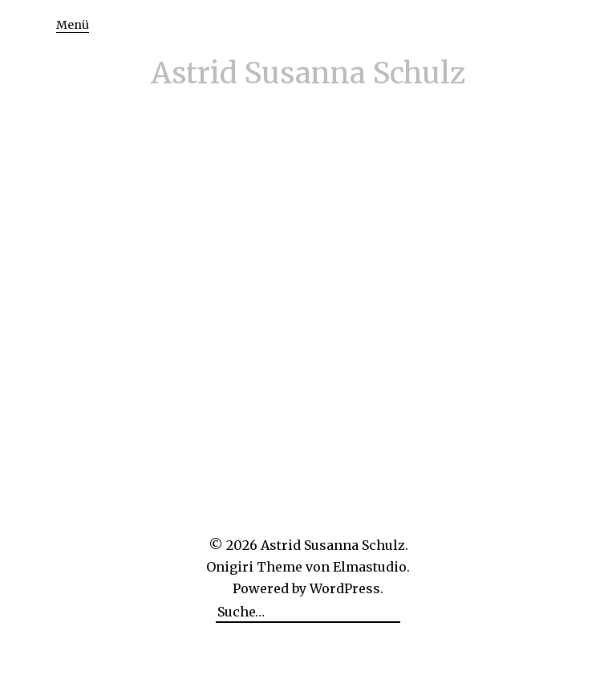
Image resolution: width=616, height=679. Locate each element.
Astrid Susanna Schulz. (334, 545)
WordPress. (346, 588)
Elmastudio (370, 567)
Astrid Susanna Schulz (308, 73)
